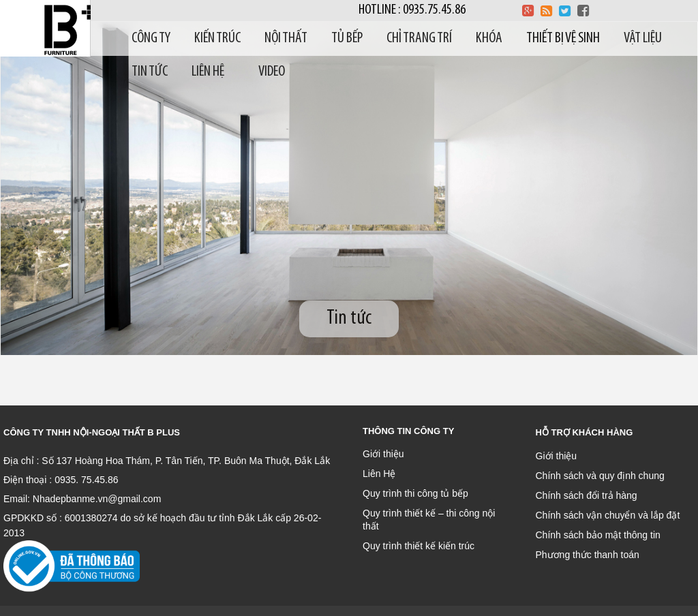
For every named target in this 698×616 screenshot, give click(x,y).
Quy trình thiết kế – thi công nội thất (429, 520)
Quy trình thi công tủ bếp (415, 493)
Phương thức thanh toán (588, 555)
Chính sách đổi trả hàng (587, 495)
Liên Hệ (379, 474)
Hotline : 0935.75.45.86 (412, 10)
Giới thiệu (383, 454)
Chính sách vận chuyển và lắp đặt (608, 515)
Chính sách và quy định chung (600, 476)
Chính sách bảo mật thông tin (598, 535)
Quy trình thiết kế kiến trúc (419, 546)
